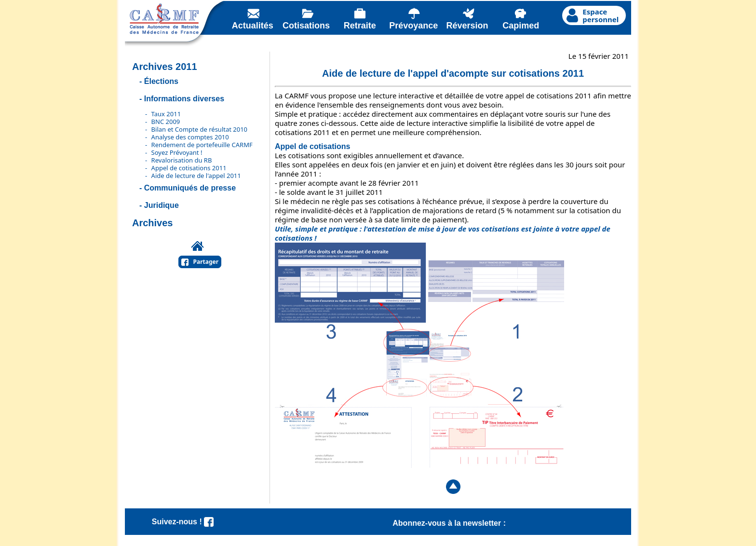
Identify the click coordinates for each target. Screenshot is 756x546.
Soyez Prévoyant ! (177, 152)
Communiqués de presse (190, 188)
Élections (161, 81)
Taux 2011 (166, 114)
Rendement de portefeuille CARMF (202, 145)
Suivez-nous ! (183, 522)
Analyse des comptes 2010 (190, 137)
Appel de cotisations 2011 (189, 168)
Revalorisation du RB (182, 160)
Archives (153, 223)
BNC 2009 (166, 122)
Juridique (162, 205)
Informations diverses (184, 99)
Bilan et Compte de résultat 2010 (199, 129)
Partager (206, 262)
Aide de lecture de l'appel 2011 (196, 176)
